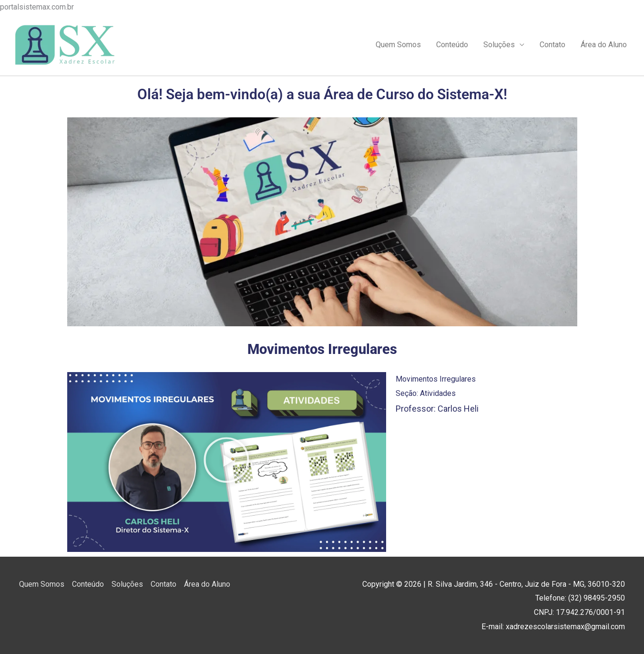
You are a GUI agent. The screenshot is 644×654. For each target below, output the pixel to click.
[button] (226, 462)
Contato (552, 45)
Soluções (499, 45)
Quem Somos (398, 45)
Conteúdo (452, 45)
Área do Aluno (604, 45)
